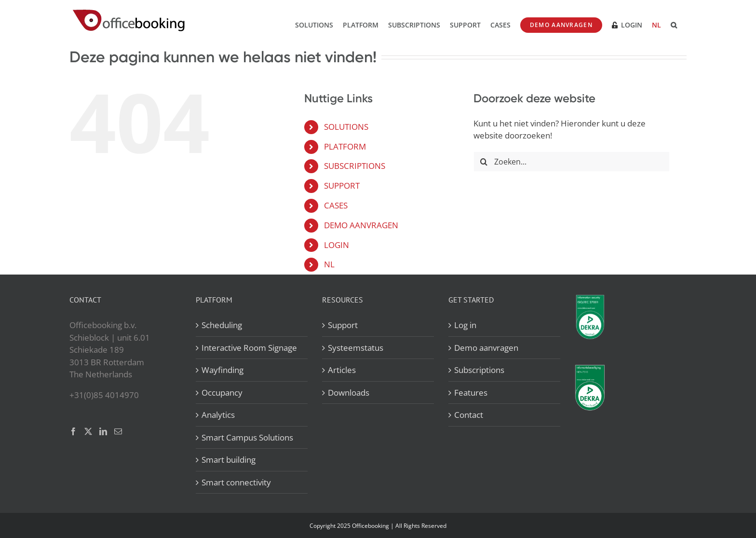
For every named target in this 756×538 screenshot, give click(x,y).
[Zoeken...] (572, 162)
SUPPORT (342, 186)
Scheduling (222, 325)
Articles (342, 370)
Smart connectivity (236, 482)
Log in (465, 325)
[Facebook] (73, 431)
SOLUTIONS (346, 127)
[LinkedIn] (103, 431)
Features (471, 393)
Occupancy (222, 393)
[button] (674, 24)
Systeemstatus (356, 348)
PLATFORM (345, 146)
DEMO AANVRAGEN (361, 225)
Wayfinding (223, 370)
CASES (336, 205)
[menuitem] (656, 24)
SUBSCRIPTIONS (355, 166)
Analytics (218, 415)
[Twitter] (88, 431)
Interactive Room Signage (249, 348)
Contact (469, 415)
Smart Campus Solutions (247, 437)
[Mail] (118, 431)
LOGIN (337, 245)
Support (343, 325)
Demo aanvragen (486, 348)
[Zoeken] (484, 162)
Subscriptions (479, 370)
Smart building (229, 460)
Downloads (349, 393)
